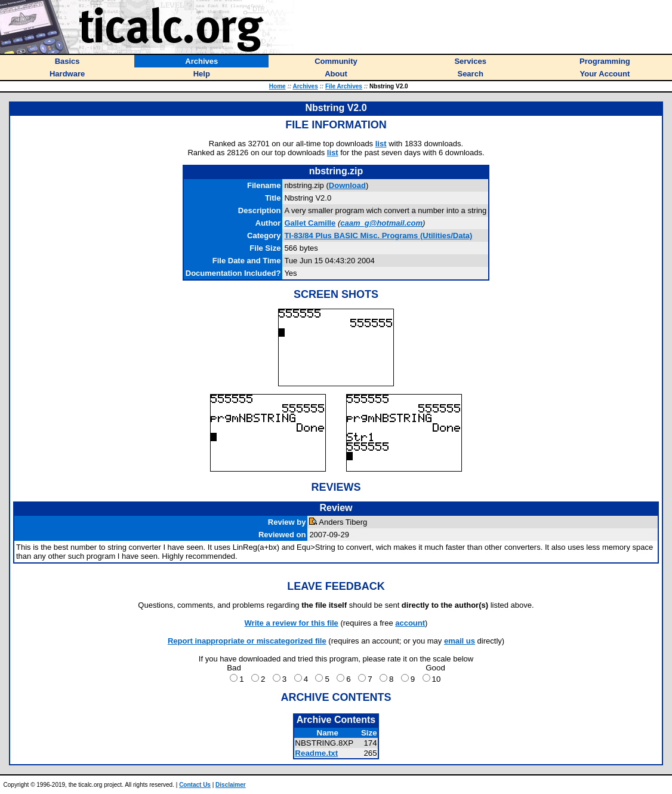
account (410, 623)
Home (278, 86)
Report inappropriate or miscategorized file (247, 641)
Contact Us (195, 785)
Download (347, 185)
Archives (305, 86)
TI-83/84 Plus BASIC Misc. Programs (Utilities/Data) (378, 236)
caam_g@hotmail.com (381, 223)
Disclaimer (231, 785)
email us (460, 641)
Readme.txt (316, 753)
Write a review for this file (292, 623)
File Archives (344, 86)
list (381, 144)
